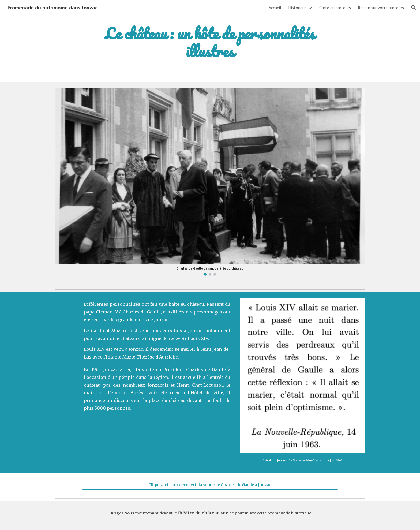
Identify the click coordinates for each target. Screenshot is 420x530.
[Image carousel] (210, 182)
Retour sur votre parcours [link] (381, 8)
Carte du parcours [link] (335, 8)
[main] (210, 42)
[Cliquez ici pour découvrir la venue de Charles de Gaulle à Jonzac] (210, 485)
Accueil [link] (275, 8)
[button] (414, 8)
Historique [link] (297, 8)
